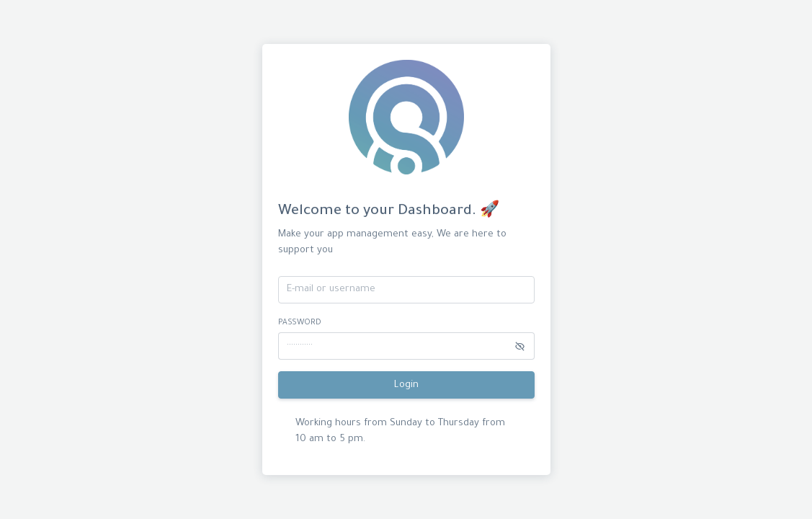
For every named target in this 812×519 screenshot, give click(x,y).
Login (406, 385)
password (300, 323)
